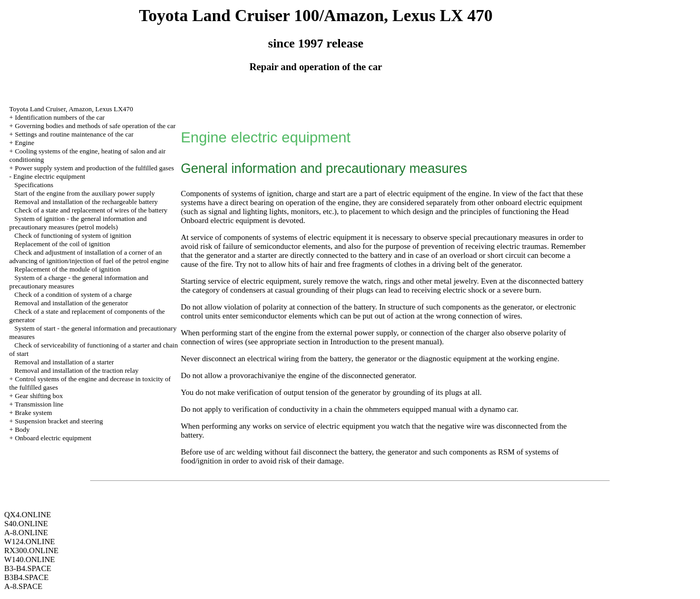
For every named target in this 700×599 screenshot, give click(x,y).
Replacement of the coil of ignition (62, 244)
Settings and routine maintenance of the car (74, 134)
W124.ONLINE (30, 542)
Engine (25, 143)
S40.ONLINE (26, 524)
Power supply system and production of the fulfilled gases (94, 168)
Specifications (34, 185)
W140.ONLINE (30, 559)
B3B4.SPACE (26, 577)
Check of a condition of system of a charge (73, 294)
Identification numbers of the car (60, 117)
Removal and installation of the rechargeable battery (86, 202)
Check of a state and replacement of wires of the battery (91, 210)
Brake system (33, 413)
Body (22, 429)
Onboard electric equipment (53, 438)
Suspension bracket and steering (59, 421)
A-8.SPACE (23, 586)
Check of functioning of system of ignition (73, 235)
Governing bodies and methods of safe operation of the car (95, 126)
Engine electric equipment (49, 176)
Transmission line (39, 404)
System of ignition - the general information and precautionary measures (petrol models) (78, 223)
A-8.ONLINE (26, 533)
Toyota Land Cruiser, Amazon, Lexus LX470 (71, 109)
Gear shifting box (39, 396)
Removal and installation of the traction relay (76, 370)
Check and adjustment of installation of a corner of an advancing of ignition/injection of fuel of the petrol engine (89, 257)
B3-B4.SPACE (28, 568)
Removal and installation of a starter (64, 362)
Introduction (350, 342)
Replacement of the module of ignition (67, 269)
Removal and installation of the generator (71, 303)
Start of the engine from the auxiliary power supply (84, 193)
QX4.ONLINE (28, 515)
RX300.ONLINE (31, 550)
